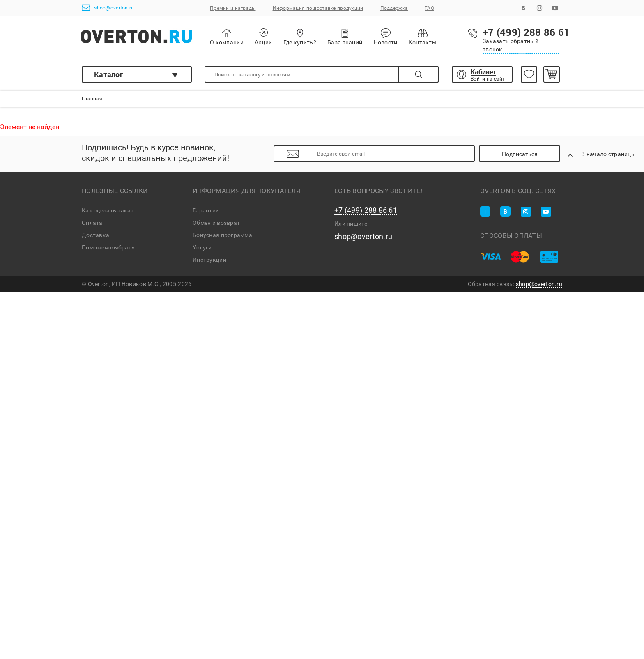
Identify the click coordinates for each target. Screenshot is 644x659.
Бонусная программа (222, 235)
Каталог (109, 74)
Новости (386, 37)
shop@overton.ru (108, 8)
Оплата (92, 223)
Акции (263, 37)
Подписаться (520, 154)
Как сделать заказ (108, 210)
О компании (227, 37)
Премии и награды (233, 8)
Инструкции (209, 260)
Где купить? (300, 37)
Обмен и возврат (216, 223)
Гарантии (206, 210)
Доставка (95, 235)
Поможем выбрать (108, 247)
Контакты (423, 37)
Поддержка (394, 8)
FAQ (429, 8)
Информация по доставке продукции (318, 8)
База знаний (345, 37)
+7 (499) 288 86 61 (366, 210)
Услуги (202, 247)
